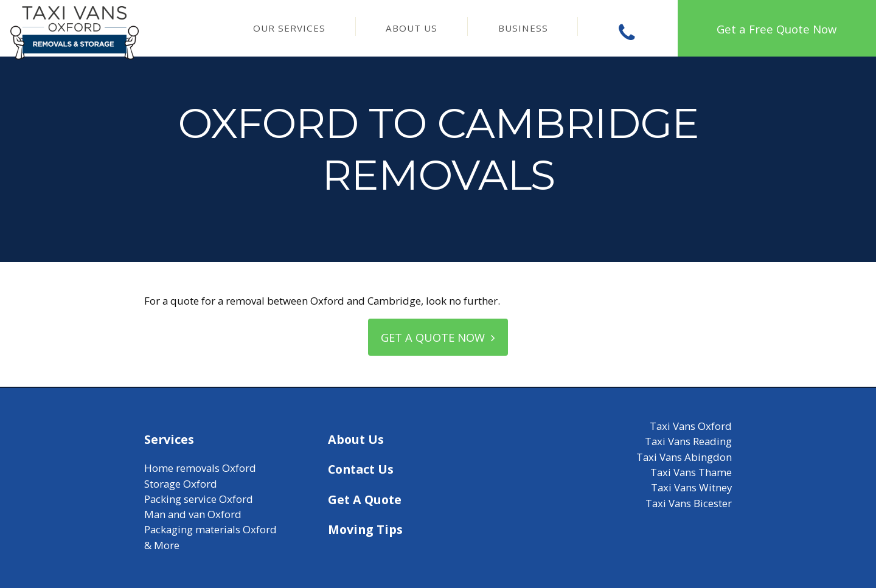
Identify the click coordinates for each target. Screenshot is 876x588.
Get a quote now (438, 337)
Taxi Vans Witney (691, 488)
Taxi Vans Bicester (689, 503)
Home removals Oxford (200, 469)
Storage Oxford (181, 484)
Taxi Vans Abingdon (684, 458)
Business (523, 28)
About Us (412, 28)
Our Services (289, 28)
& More (162, 546)
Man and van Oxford (193, 515)
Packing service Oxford (199, 500)
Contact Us (361, 470)
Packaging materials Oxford (210, 530)
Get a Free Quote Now (777, 29)
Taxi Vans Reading (688, 442)
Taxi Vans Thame (691, 473)
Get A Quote (365, 500)
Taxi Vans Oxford (691, 427)
